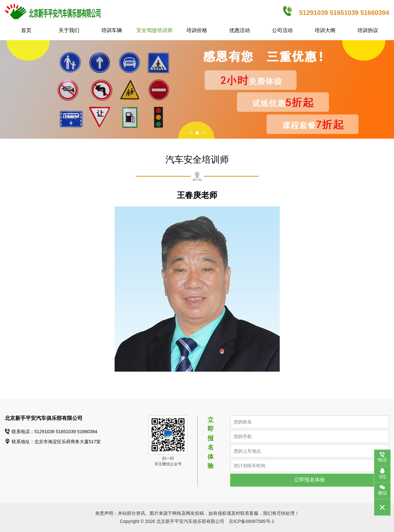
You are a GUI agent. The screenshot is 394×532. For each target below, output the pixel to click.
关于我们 (69, 30)
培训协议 (368, 30)
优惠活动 (240, 30)
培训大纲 (325, 30)
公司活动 (282, 30)
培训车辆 (112, 30)
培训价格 (197, 30)
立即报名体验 (310, 480)
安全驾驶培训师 (154, 30)
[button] (191, 133)
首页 (26, 30)
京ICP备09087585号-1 (252, 521)
